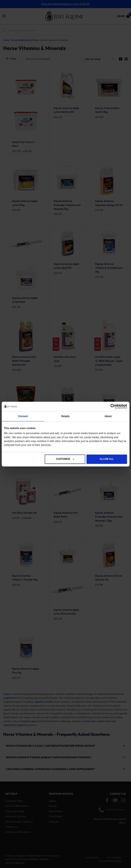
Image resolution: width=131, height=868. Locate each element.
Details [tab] (66, 416)
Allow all (107, 459)
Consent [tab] (23, 416)
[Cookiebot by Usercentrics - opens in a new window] (109, 406)
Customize (65, 459)
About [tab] (108, 416)
